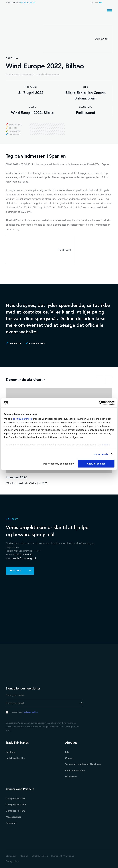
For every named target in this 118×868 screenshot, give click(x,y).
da (91, 3)
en (101, 3)
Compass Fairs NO (16, 805)
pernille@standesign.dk (24, 558)
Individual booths (15, 758)
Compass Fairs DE (15, 811)
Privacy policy (12, 862)
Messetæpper (14, 817)
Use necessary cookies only (58, 464)
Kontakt (21, 571)
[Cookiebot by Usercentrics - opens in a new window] (101, 403)
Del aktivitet (78, 39)
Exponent (11, 823)
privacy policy (31, 712)
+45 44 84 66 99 (27, 3)
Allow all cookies (96, 464)
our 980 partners (22, 419)
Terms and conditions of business (83, 764)
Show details (101, 454)
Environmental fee (75, 770)
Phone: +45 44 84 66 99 (63, 856)
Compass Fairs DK (16, 798)
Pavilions (11, 752)
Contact (69, 758)
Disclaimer (71, 777)
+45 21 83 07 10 (24, 555)
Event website (35, 343)
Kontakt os (14, 343)
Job (67, 752)
